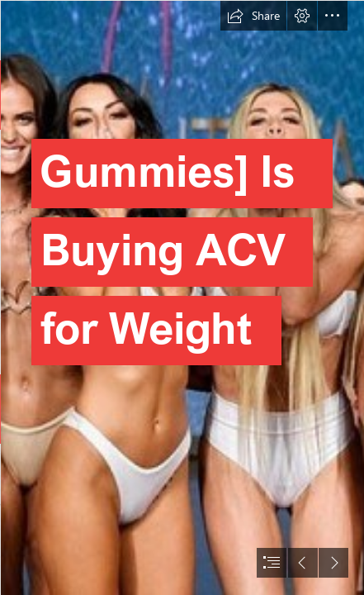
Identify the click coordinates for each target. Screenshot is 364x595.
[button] (253, 16)
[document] (182, 297)
